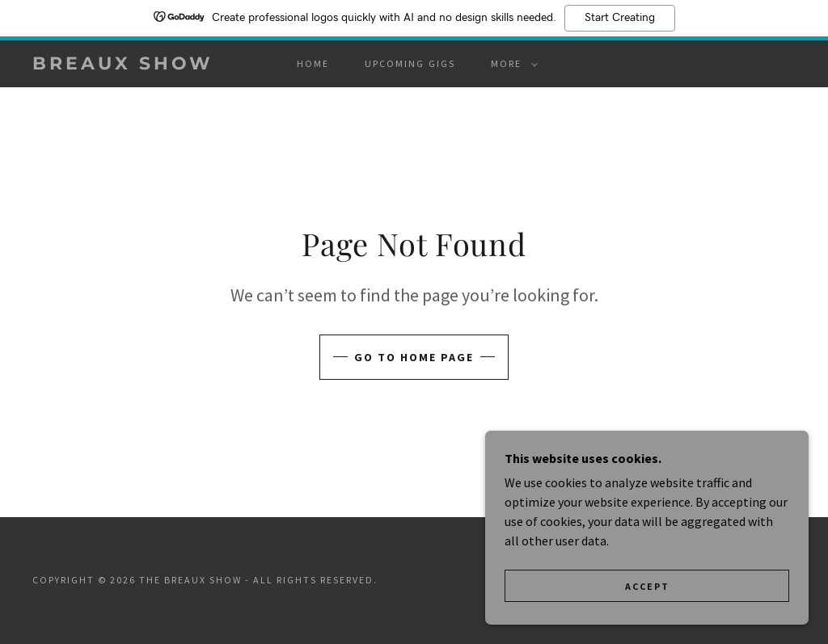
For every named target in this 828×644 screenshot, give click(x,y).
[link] (134, 65)
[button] (511, 64)
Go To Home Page (414, 357)
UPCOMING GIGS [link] (410, 63)
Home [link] (313, 63)
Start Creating (620, 18)
